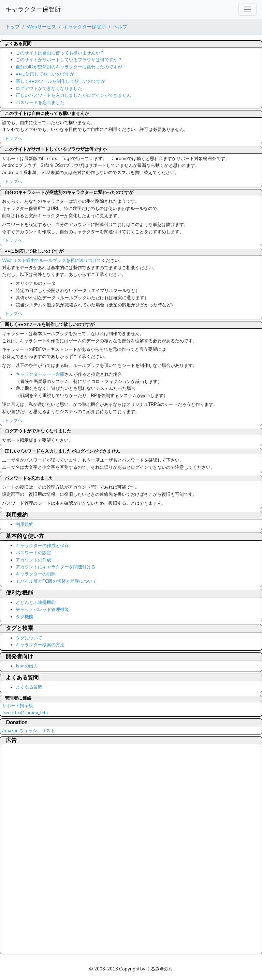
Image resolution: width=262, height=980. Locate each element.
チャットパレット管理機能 (42, 610)
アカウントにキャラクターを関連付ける (56, 567)
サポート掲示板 (18, 706)
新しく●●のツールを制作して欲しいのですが (61, 81)
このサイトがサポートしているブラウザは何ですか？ (69, 60)
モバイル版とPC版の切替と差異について (56, 581)
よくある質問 (29, 687)
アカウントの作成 (33, 560)
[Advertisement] (29, 849)
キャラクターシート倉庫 (40, 374)
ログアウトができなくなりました (49, 89)
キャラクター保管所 (33, 9)
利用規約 (25, 525)
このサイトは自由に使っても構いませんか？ (60, 53)
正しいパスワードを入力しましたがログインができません (73, 95)
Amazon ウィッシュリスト (28, 731)
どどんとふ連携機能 (36, 602)
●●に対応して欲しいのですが (45, 74)
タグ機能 (25, 617)
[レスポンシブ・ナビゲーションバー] (248, 9)
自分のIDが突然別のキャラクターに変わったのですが (69, 67)
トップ (13, 27)
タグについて (29, 638)
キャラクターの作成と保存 (42, 546)
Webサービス (41, 27)
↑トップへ (12, 138)
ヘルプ (120, 27)
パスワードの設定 (33, 553)
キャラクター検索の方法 (40, 645)
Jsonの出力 (27, 666)
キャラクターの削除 (36, 574)
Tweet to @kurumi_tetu (25, 713)
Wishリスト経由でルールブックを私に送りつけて (52, 261)
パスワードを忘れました (40, 103)
